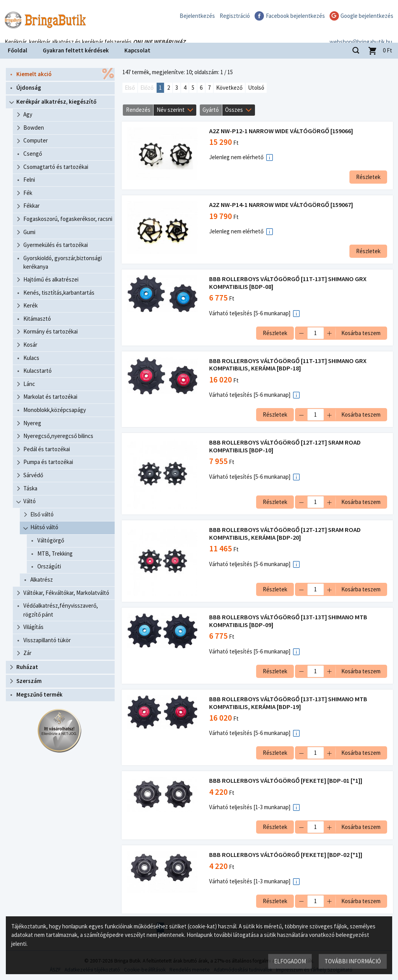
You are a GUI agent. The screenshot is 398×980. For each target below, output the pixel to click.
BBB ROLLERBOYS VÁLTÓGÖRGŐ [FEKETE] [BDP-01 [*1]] (286, 781)
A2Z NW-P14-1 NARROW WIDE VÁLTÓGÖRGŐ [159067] (282, 205)
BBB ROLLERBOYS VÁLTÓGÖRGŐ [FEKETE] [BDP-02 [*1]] (286, 855)
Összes (234, 110)
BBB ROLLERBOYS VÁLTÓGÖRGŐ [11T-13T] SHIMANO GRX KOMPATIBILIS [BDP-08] (289, 283)
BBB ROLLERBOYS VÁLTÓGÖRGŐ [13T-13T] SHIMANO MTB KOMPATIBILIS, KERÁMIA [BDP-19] (289, 703)
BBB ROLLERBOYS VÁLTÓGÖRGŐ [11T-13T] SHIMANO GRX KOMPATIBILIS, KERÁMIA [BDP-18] (289, 365)
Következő (229, 88)
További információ (352, 961)
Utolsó (256, 88)
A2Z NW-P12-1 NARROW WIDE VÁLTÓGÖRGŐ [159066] (282, 131)
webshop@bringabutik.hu (361, 32)
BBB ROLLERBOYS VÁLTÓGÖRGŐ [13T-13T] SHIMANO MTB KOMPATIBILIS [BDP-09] (289, 621)
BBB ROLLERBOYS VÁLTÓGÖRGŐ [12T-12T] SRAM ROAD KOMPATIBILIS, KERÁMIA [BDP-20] (286, 534)
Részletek (367, 177)
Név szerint (171, 110)
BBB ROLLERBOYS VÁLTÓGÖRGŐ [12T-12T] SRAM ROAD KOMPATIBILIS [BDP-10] (286, 446)
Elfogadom (290, 961)
